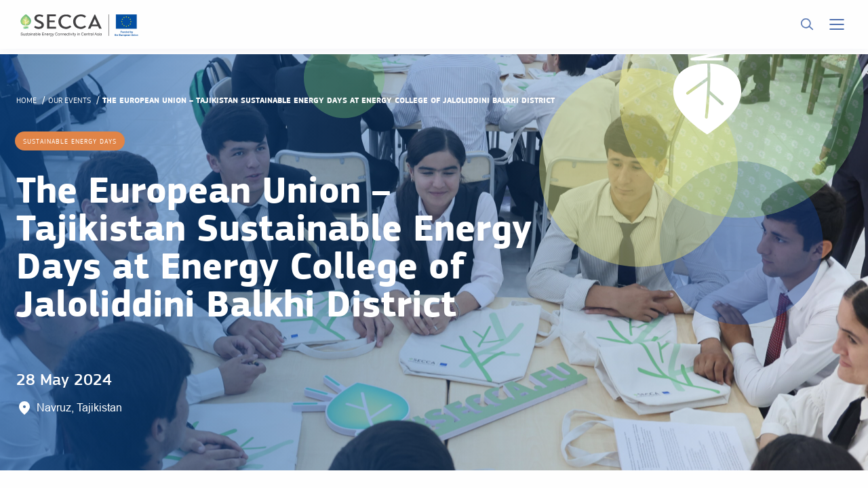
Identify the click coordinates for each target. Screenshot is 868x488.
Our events (70, 100)
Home (26, 100)
